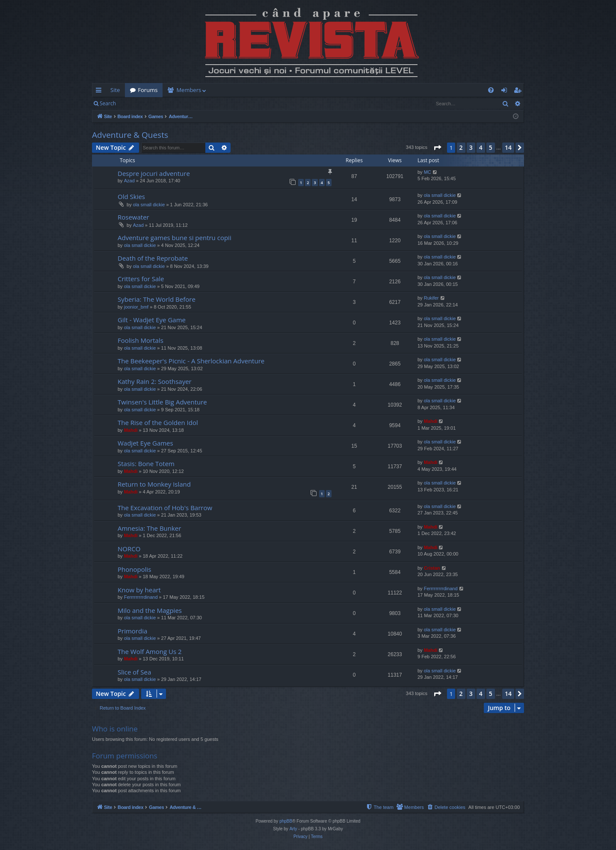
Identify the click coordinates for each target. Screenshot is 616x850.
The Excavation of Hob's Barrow (165, 508)
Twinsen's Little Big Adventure (162, 402)
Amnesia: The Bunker (149, 528)
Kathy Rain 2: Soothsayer (155, 381)
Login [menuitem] (506, 92)
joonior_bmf (136, 307)
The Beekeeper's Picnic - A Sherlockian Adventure (191, 361)
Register (163, 103)
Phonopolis (134, 569)
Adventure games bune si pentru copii (175, 238)
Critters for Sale (141, 279)
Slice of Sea (134, 672)
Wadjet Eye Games (145, 443)
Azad (129, 181)
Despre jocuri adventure (154, 173)
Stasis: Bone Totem (146, 464)
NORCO (129, 549)
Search (108, 103)
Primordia (132, 631)
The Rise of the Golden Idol (158, 422)
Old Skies (131, 196)
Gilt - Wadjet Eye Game (152, 320)
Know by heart (139, 590)
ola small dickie (149, 205)
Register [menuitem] (519, 92)
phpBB (286, 821)
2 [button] (461, 147)
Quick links (100, 92)
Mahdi (131, 430)
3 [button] (471, 147)
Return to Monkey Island (154, 484)
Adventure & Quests (130, 135)
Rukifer (431, 298)
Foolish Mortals (141, 340)
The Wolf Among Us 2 (150, 651)
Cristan (432, 568)
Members (189, 90)
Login (135, 103)
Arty (293, 829)
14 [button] (508, 147)
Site (115, 90)
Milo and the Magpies (150, 610)
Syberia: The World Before (157, 299)
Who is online (115, 729)
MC (428, 172)
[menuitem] (358, 90)
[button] (437, 148)
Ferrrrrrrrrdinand (141, 597)
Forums (148, 90)
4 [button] (481, 147)
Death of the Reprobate (153, 258)
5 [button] (491, 147)
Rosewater (133, 217)
